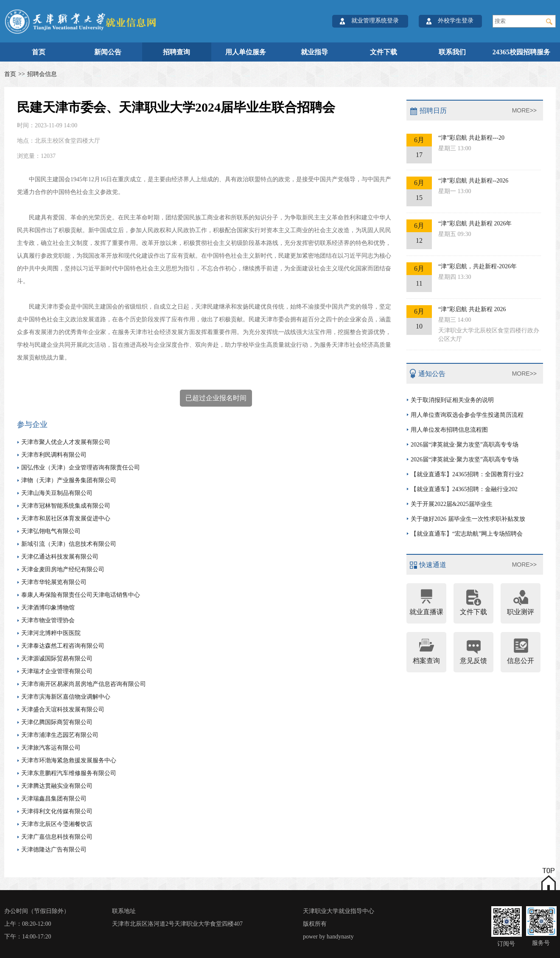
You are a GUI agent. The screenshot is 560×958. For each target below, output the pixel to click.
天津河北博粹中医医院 (51, 633)
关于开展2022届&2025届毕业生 (452, 504)
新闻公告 (108, 52)
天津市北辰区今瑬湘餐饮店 (57, 824)
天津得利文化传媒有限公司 (57, 811)
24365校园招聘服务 (521, 52)
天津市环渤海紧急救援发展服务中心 (69, 760)
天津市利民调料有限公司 (54, 455)
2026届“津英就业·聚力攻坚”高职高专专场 (465, 445)
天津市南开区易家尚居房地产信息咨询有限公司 (84, 684)
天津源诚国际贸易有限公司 (57, 659)
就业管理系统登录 (375, 21)
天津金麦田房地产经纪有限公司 (63, 569)
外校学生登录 (456, 21)
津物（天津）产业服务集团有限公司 (69, 480)
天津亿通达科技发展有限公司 (60, 557)
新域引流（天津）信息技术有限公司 (69, 544)
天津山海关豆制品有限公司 (57, 493)
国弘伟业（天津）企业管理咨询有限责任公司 (81, 468)
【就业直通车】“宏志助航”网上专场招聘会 (467, 534)
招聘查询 (176, 52)
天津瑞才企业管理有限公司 (57, 671)
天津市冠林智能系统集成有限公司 (66, 506)
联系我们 (452, 52)
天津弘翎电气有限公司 (51, 531)
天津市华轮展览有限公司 (54, 582)
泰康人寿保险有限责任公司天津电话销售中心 (81, 595)
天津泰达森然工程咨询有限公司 (63, 646)
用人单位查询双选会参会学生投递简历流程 (467, 415)
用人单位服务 (246, 52)
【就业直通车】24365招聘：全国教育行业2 (467, 474)
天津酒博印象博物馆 (48, 608)
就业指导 (314, 52)
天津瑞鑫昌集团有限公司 (54, 799)
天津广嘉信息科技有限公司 (57, 837)
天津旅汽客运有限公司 (51, 748)
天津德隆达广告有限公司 (54, 850)
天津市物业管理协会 (48, 620)
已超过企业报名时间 (216, 398)
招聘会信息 (42, 74)
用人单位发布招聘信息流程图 (449, 430)
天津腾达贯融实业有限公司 (57, 786)
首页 (39, 52)
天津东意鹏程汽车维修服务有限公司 (69, 773)
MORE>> (524, 110)
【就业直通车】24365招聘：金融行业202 (464, 489)
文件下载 (384, 52)
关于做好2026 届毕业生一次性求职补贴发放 (468, 519)
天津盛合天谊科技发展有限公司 (63, 709)
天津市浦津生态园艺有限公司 (60, 735)
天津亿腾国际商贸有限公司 (57, 722)
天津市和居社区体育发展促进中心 (66, 518)
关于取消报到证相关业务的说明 (452, 400)
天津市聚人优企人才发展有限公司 (66, 442)
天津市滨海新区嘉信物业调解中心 (66, 697)
